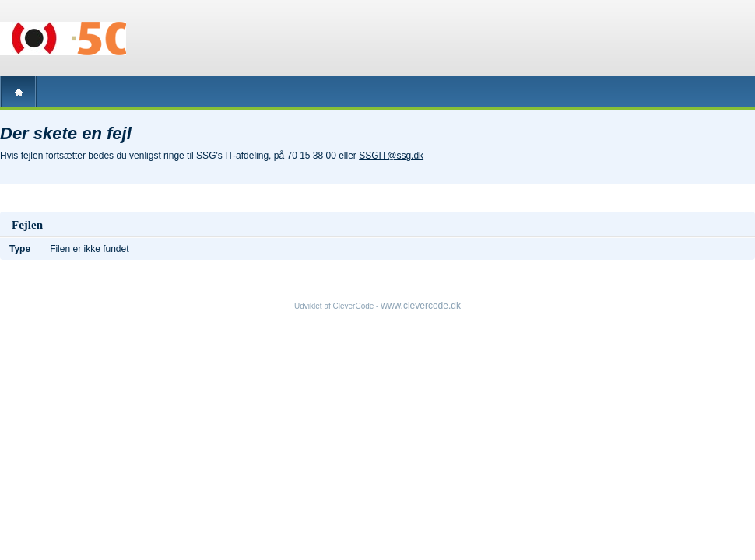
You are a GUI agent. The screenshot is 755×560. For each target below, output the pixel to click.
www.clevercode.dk (421, 306)
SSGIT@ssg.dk (391, 156)
